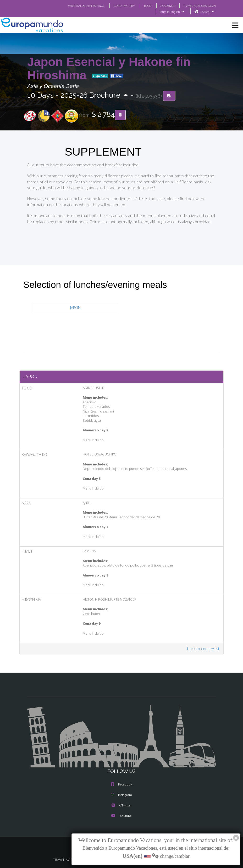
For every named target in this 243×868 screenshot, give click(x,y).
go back (100, 76)
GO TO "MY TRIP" (117, 6)
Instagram (121, 795)
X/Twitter (121, 806)
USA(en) (208, 12)
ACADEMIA (163, 6)
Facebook (122, 785)
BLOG (142, 6)
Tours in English (171, 12)
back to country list (204, 649)
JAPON (76, 308)
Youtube (121, 816)
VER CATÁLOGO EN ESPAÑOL (76, 6)
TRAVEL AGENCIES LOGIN (198, 6)
